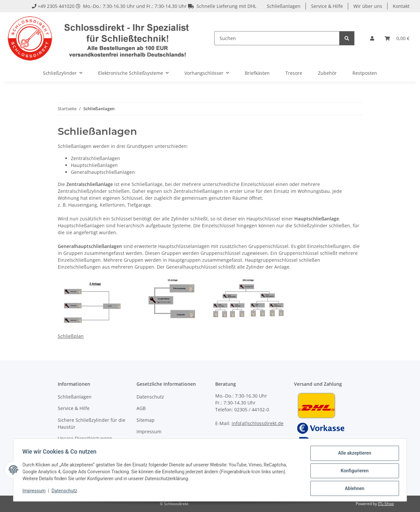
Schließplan (71, 336)
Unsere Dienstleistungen (85, 438)
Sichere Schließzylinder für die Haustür (92, 423)
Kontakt (401, 6)
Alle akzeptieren (353, 455)
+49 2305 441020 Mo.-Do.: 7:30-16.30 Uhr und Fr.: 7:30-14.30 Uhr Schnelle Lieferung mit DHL (144, 6)
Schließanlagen (284, 6)
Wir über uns (368, 6)
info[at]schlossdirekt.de (258, 423)
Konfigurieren (353, 472)
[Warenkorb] (397, 38)
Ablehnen (353, 489)
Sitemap (146, 420)
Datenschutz (66, 492)
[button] (372, 38)
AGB (141, 408)
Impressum (35, 492)
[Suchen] (277, 38)
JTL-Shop (386, 504)
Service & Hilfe (327, 6)
